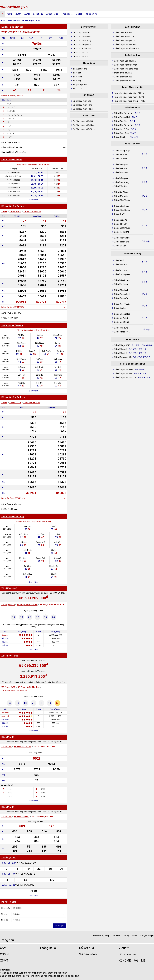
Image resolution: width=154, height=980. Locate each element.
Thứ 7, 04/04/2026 (13, 180)
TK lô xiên (77, 77)
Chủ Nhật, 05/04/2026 (13, 176)
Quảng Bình (41, 558)
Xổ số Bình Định (121, 290)
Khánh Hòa (23, 534)
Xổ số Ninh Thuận (122, 304)
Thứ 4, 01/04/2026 (13, 192)
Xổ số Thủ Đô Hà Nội (124, 113)
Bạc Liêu (58, 383)
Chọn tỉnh (5, 914)
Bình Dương (21, 359)
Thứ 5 (6, 367)
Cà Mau (57, 216)
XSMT (27, 14)
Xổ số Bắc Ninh (121, 121)
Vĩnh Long (58, 359)
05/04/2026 (6, 346)
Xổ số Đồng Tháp (122, 151)
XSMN (18, 14)
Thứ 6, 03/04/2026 (13, 184)
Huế (22, 407)
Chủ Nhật (6, 344)
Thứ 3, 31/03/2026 (13, 195)
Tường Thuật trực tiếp (133, 87)
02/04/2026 (6, 370)
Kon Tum (41, 534)
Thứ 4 (6, 375)
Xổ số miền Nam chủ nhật (126, 65)
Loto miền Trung (8, 498)
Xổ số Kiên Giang (122, 238)
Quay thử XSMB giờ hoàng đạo (14, 152)
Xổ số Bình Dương (122, 210)
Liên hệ (126, 936)
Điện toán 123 (9, 874)
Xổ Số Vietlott (132, 340)
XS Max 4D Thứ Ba (23, 747)
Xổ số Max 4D (8, 737)
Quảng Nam (28, 574)
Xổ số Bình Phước (122, 228)
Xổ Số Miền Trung (133, 254)
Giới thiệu (116, 936)
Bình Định (23, 558)
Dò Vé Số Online (89, 27)
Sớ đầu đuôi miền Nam (12, 325)
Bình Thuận (40, 367)
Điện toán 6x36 (9, 863)
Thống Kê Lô (89, 63)
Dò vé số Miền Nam (82, 37)
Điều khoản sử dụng (100, 936)
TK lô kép (77, 81)
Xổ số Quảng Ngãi (122, 314)
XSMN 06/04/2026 (32, 212)
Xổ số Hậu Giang (122, 232)
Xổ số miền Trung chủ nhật (126, 69)
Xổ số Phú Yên (121, 265)
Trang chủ (7, 940)
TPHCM (17, 216)
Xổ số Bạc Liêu (121, 173)
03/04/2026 (6, 362)
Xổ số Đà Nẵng (121, 284)
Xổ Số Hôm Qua (133, 55)
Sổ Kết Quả (89, 95)
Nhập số (5, 920)
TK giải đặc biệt (80, 85)
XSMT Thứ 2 (15, 403)
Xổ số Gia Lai (120, 308)
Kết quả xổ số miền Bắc (12, 27)
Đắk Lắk (54, 574)
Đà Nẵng (23, 542)
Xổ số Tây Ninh (121, 196)
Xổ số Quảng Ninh (122, 117)
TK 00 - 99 (78, 89)
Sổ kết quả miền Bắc (82, 101)
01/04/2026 (6, 378)
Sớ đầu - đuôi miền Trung (84, 129)
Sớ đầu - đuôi (52, 14)
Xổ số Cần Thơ (121, 186)
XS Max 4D (6, 747)
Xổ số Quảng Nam (122, 274)
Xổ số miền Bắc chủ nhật (125, 61)
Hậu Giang (60, 351)
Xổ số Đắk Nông (122, 322)
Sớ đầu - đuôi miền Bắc (83, 121)
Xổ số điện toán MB (132, 961)
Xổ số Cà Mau (120, 159)
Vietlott (79, 14)
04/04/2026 (6, 354)
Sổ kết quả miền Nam (82, 105)
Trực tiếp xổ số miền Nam (126, 97)
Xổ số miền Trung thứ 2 (124, 41)
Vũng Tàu (21, 383)
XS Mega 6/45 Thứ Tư (27, 605)
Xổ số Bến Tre (120, 169)
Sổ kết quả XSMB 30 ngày (12, 147)
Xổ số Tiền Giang (122, 242)
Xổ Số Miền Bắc (132, 108)
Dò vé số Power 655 (82, 49)
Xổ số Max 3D (8, 807)
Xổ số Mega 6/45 (9, 588)
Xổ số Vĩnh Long (122, 206)
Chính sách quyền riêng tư (143, 936)
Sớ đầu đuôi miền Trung (13, 517)
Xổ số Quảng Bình (122, 294)
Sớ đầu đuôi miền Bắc (12, 160)
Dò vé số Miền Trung (82, 41)
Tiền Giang (21, 343)
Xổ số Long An (121, 220)
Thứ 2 (6, 336)
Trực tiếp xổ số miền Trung (126, 101)
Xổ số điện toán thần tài (125, 81)
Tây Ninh (58, 367)
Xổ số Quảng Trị (121, 298)
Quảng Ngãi (41, 542)
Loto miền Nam (8, 307)
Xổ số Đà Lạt (120, 246)
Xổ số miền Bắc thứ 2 (124, 33)
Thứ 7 (6, 352)
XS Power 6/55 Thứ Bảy (29, 687)
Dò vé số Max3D (80, 53)
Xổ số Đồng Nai (121, 178)
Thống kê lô (67, 14)
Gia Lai (54, 550)
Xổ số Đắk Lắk (121, 270)
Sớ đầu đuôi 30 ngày (10, 318)
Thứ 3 (6, 383)
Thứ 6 (6, 360)
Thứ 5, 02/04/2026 (13, 188)
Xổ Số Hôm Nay (133, 27)
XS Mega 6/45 (8, 605)
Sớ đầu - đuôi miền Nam (84, 125)
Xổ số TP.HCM (121, 155)
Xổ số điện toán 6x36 (124, 370)
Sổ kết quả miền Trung (83, 109)
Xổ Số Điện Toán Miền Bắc (133, 364)
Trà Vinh (40, 359)
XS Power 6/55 (8, 687)
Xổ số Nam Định (122, 133)
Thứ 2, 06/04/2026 (13, 172)
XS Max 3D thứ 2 (22, 817)
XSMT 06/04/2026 (32, 403)
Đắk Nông (58, 542)
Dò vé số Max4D (80, 56)
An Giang (21, 367)
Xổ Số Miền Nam (132, 144)
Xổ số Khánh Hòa (122, 280)
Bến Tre (40, 383)
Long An (33, 351)
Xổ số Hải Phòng (122, 129)
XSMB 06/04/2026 (32, 32)
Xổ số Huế (119, 261)
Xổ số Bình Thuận (122, 200)
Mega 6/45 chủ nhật (123, 73)
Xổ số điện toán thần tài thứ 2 (127, 49)
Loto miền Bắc (7, 96)
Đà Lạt (58, 343)
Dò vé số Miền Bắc (81, 33)
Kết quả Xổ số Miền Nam (13, 206)
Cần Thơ (21, 375)
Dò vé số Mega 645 (82, 45)
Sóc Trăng (58, 375)
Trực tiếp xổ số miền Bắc (125, 93)
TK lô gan (77, 73)
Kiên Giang (40, 343)
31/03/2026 (6, 386)
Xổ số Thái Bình (121, 137)
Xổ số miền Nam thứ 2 (124, 37)
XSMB (10, 14)
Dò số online (91, 14)
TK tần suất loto (80, 69)
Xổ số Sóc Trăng (122, 182)
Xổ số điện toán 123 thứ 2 (126, 45)
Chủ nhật (146, 241)
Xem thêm (34, 200)
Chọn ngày (6, 908)
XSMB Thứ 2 (15, 32)
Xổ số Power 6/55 (10, 656)
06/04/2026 (6, 338)
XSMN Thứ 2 (15, 212)
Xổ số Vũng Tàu (121, 165)
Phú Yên (52, 407)
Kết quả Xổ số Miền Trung (13, 397)
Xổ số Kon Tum (121, 328)
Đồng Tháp (37, 216)
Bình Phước (46, 351)
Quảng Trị (58, 558)
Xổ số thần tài (8, 885)
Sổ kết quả (38, 14)
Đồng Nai (40, 375)
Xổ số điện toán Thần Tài (125, 378)
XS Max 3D (6, 817)
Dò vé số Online (9, 902)
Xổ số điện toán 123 (123, 77)
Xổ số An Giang (121, 192)
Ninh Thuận (28, 550)
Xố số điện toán (9, 857)
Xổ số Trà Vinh (121, 214)
